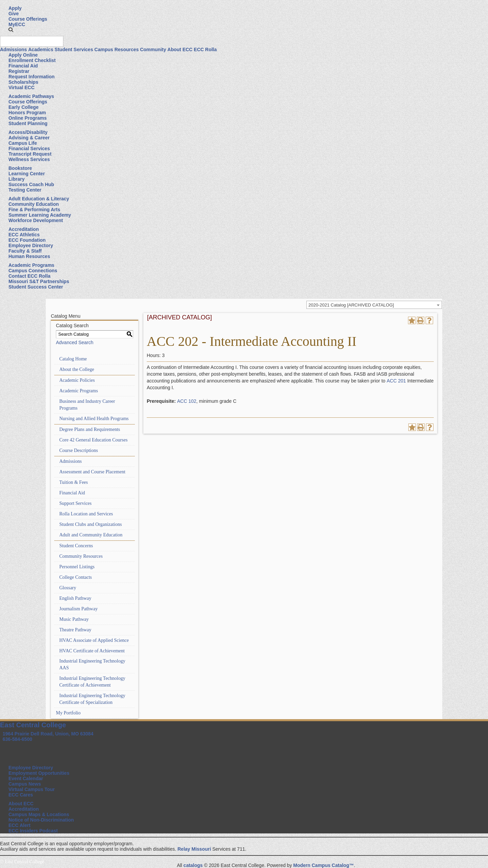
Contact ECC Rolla (29, 276)
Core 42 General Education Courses (93, 440)
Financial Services (29, 149)
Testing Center (25, 190)
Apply (15, 8)
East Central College (33, 725)
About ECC (180, 50)
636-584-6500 (17, 739)
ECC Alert (19, 825)
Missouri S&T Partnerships (39, 281)
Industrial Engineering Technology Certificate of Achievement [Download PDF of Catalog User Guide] (92, 682)
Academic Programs (31, 265)
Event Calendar (26, 778)
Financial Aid (23, 66)
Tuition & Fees (74, 482)
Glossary (68, 588)
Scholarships (23, 82)
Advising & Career (29, 138)
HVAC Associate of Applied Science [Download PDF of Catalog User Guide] (94, 640)
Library (16, 179)
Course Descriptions (79, 450)
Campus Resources (117, 50)
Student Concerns (76, 546)
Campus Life (23, 143)
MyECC (17, 24)
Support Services (75, 503)
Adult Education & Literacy (39, 199)
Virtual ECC (22, 87)
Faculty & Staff (25, 251)
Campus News (25, 784)
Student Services (74, 50)
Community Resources (81, 556)
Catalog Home (73, 359)
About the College (77, 369)
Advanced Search (75, 342)
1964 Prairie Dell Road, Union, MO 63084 (48, 734)
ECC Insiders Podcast (33, 831)
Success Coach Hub (31, 184)
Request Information (32, 77)
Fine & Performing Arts (34, 210)
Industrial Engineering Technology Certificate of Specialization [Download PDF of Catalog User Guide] (92, 699)
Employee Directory (31, 245)
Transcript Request (30, 154)
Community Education (34, 204)
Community (153, 50)
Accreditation (24, 229)
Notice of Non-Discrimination (41, 820)
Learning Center (27, 174)
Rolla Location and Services (86, 514)
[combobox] (374, 305)
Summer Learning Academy (40, 215)
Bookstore (20, 168)
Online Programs (28, 118)
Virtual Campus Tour (32, 789)
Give (14, 14)
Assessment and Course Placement (92, 472)
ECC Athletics (24, 235)
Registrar (19, 71)
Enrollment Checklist (32, 60)
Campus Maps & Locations (39, 814)
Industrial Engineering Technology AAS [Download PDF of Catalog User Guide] (92, 664)
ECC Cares (21, 795)
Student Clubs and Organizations (90, 524)
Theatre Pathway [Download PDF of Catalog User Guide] (75, 630)
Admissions (13, 50)
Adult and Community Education (91, 535)
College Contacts (76, 577)
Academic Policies (77, 380)
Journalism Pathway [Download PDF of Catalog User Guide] (78, 609)
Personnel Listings (77, 567)
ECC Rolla (205, 50)
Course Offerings (28, 19)
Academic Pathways (31, 96)
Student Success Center (36, 287)
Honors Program (27, 113)
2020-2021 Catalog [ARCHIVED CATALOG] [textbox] (351, 305)
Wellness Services (29, 159)
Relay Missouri (194, 849)
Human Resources (29, 256)
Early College (24, 107)
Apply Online (23, 55)
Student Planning (28, 123)
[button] (11, 30)
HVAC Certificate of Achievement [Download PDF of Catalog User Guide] (92, 651)
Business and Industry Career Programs (87, 405)
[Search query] (32, 41)
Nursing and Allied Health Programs (94, 419)
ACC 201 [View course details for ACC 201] (396, 381)
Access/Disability (28, 132)
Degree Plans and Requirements (90, 429)
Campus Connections (33, 271)
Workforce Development (36, 220)
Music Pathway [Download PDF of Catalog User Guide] (74, 619)
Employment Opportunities (39, 773)
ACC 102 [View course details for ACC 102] (187, 401)
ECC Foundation (27, 240)
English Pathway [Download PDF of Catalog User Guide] (75, 598)
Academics (41, 50)
